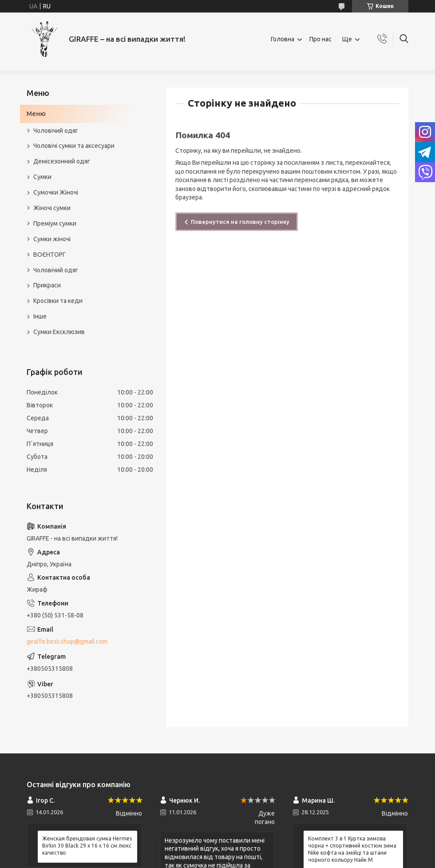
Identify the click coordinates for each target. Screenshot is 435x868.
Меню (36, 113)
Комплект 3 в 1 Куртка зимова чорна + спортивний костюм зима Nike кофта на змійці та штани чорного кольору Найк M (352, 849)
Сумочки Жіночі (56, 192)
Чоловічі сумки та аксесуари (74, 146)
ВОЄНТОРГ (49, 255)
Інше (40, 316)
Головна (283, 39)
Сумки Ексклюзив (59, 332)
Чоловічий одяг (56, 131)
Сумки (42, 177)
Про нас (320, 39)
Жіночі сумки (52, 208)
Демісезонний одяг (62, 161)
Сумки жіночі (52, 239)
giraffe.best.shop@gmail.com (67, 641)
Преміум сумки (55, 223)
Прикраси (47, 285)
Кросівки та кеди (58, 301)
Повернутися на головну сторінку (240, 222)
